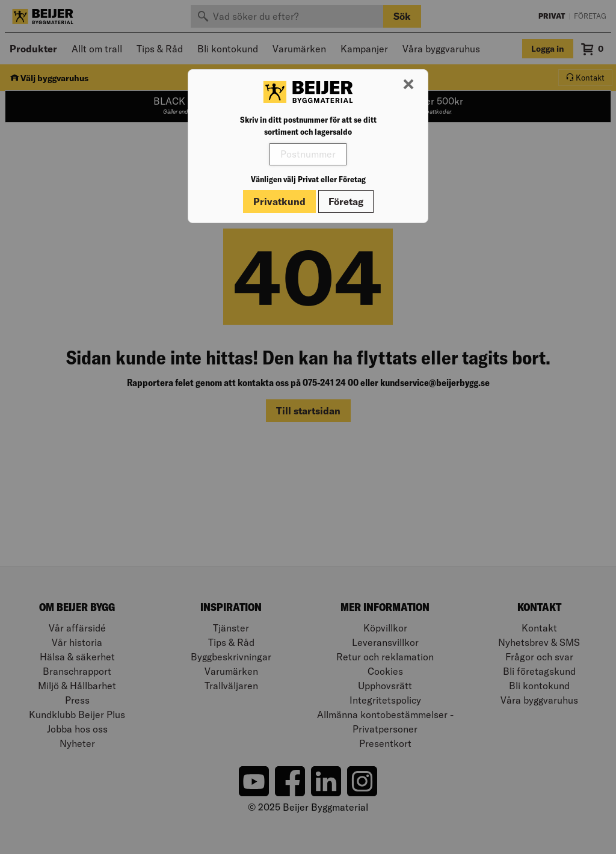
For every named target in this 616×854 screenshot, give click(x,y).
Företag (346, 201)
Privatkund (279, 201)
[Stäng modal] (408, 85)
